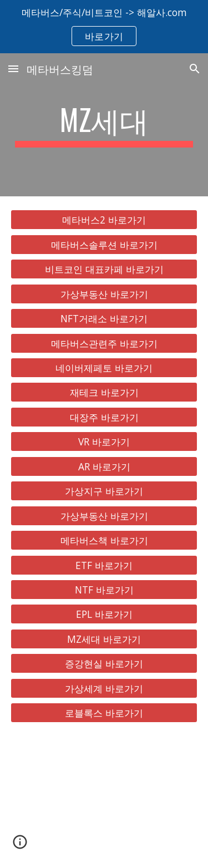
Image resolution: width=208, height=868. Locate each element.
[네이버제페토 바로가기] (104, 368)
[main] (104, 125)
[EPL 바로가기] (104, 614)
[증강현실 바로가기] (104, 664)
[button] (13, 68)
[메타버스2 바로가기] (104, 220)
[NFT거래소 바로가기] (104, 319)
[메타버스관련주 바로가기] (104, 343)
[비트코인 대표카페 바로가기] (104, 269)
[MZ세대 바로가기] (104, 639)
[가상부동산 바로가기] (104, 294)
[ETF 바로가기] (104, 565)
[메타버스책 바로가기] (104, 540)
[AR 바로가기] (104, 466)
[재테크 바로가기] (104, 392)
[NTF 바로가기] (104, 590)
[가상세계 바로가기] (104, 688)
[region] (104, 27)
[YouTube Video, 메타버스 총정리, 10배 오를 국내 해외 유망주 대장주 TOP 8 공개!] (104, 802)
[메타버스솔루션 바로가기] (104, 245)
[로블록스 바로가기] (104, 713)
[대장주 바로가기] (104, 417)
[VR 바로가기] (104, 442)
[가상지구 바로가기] (104, 491)
